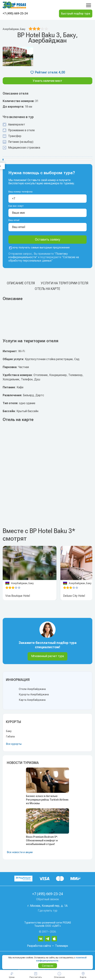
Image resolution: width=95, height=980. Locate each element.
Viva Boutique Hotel (18, 596)
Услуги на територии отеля (65, 283)
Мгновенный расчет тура (47, 656)
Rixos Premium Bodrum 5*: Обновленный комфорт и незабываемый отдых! (42, 840)
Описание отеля (21, 283)
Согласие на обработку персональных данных (44, 259)
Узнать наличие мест (47, 81)
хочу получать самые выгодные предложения (39, 247)
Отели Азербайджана (32, 689)
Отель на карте (47, 289)
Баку (9, 731)
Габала (10, 736)
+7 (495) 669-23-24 (15, 13)
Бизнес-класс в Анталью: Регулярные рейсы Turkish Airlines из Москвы (47, 800)
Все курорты (14, 744)
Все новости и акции (20, 852)
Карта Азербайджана (32, 700)
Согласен (48, 966)
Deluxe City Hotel (74, 596)
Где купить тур (48, 911)
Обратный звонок (48, 899)
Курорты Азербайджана (34, 694)
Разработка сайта (39, 946)
